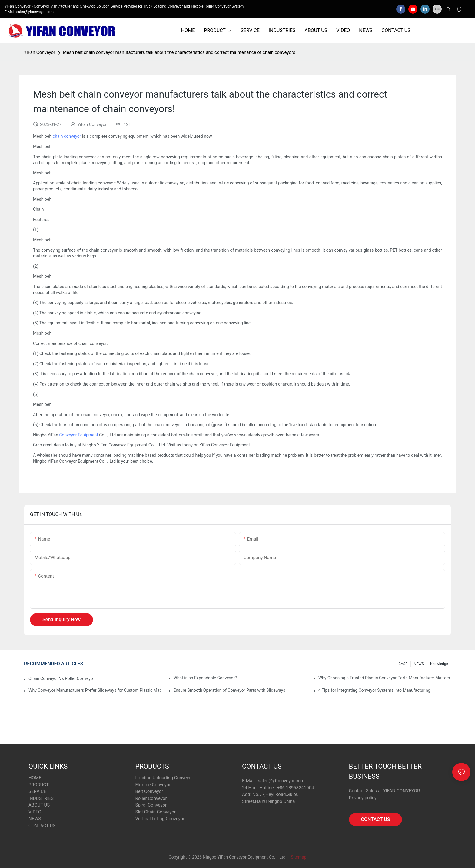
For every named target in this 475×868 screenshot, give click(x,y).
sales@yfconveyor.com (281, 781)
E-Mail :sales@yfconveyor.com (29, 12)
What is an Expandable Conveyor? (205, 678)
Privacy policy (363, 798)
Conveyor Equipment (78, 435)
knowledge (439, 664)
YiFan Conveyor (40, 52)
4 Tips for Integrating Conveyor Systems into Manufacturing (374, 690)
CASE (403, 664)
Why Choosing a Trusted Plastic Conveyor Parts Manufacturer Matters (384, 678)
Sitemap (298, 857)
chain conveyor (67, 136)
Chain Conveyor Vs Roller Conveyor (61, 678)
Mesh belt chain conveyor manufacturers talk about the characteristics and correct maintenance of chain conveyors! (180, 52)
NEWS (419, 664)
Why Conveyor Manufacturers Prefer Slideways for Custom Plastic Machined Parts (95, 690)
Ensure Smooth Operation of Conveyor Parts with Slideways (229, 690)
